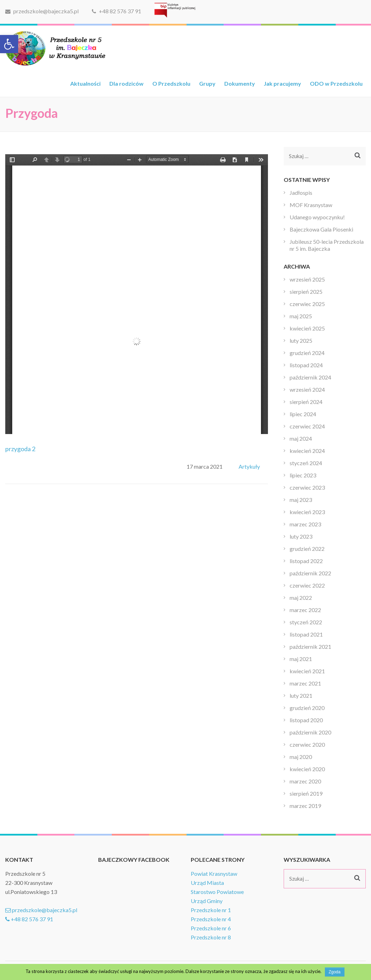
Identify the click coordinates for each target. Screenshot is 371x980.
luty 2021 (301, 695)
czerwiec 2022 (307, 585)
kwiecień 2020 (307, 769)
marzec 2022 (305, 610)
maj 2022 (301, 598)
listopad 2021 (306, 634)
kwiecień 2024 (307, 451)
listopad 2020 (306, 720)
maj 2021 (301, 659)
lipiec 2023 (303, 475)
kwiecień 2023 (307, 512)
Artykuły (249, 466)
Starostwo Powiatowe (217, 892)
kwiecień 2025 (307, 328)
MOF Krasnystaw (311, 205)
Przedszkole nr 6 (211, 928)
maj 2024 (301, 438)
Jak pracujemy (282, 83)
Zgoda (335, 972)
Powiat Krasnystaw (214, 874)
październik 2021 (310, 647)
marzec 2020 (305, 781)
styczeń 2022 (306, 622)
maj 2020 (301, 757)
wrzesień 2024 (307, 389)
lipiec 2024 (303, 414)
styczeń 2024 (306, 463)
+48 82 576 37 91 (117, 11)
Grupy (207, 83)
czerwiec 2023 (307, 487)
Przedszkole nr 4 (211, 919)
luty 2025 (301, 340)
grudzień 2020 (307, 708)
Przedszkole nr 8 (211, 937)
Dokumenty (240, 83)
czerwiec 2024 (307, 426)
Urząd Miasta (207, 883)
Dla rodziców (126, 83)
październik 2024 (310, 377)
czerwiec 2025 (307, 304)
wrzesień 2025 (307, 279)
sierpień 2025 (306, 292)
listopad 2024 (306, 365)
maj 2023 (301, 500)
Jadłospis (301, 193)
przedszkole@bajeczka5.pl (42, 11)
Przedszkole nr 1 (211, 910)
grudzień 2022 (307, 549)
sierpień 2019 (306, 793)
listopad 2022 (306, 561)
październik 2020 (310, 732)
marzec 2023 (305, 524)
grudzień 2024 (307, 353)
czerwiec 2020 (307, 744)
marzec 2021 (305, 683)
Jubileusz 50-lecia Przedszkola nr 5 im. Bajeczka (327, 245)
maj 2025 (301, 316)
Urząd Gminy (207, 901)
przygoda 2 (20, 449)
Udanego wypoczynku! (317, 217)
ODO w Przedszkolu (336, 83)
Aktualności (85, 83)
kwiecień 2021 (307, 671)
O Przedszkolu (171, 83)
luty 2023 (301, 536)
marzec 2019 (305, 806)
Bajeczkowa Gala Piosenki (321, 229)
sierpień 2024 (306, 402)
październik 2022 (310, 573)
